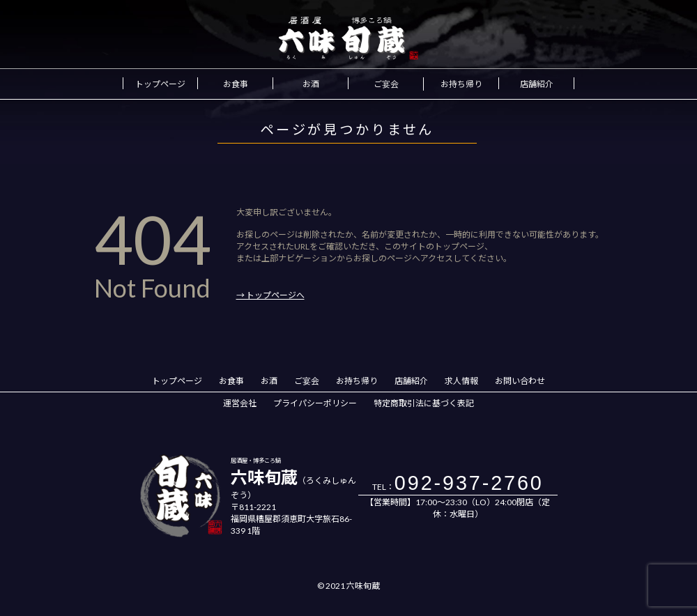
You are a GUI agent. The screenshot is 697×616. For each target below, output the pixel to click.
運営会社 (240, 403)
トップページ (160, 84)
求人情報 (461, 381)
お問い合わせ (520, 381)
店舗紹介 (537, 84)
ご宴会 (386, 84)
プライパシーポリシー (315, 403)
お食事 (236, 84)
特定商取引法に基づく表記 (424, 403)
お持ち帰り (461, 84)
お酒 (311, 84)
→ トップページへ (270, 295)
